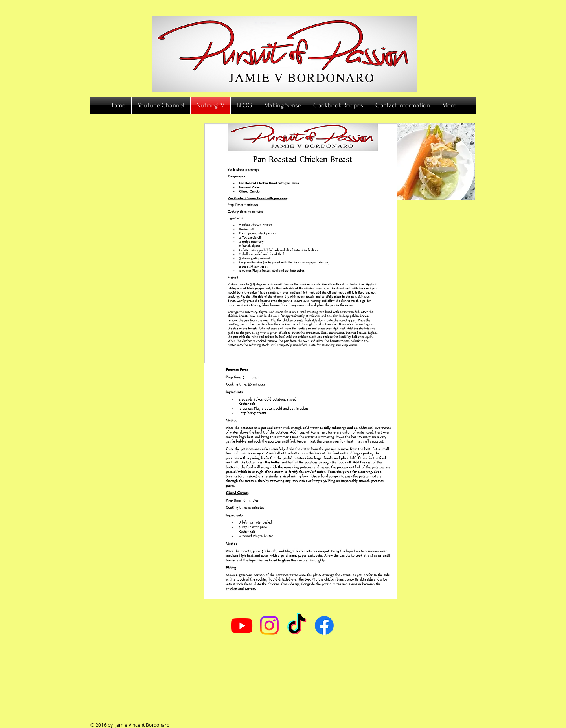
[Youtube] (242, 625)
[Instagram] (269, 625)
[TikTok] (297, 625)
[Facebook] (324, 625)
